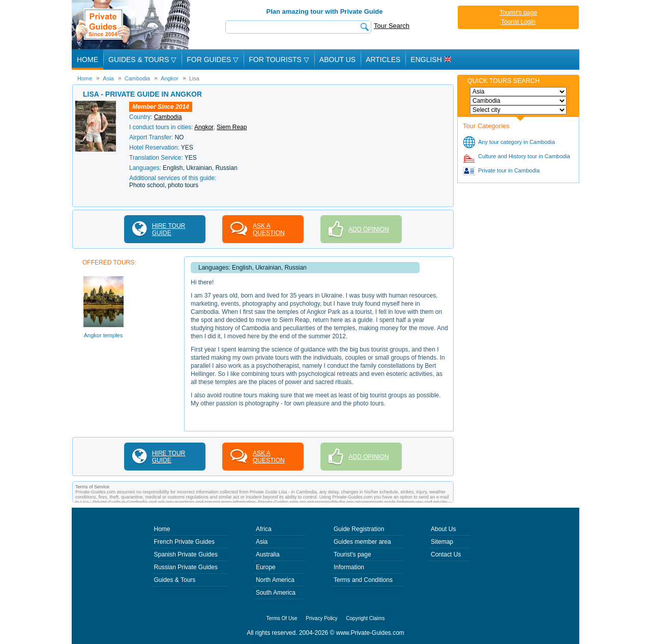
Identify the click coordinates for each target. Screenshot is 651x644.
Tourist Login (518, 22)
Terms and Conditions (363, 580)
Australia (268, 554)
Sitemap (442, 542)
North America (275, 580)
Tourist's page (518, 13)
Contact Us (446, 554)
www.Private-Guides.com (370, 633)
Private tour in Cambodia (509, 170)
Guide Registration (359, 529)
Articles (383, 60)
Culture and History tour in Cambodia (524, 156)
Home (87, 60)
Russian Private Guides (186, 567)
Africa (264, 529)
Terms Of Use (282, 618)
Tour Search (392, 26)
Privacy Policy (321, 618)
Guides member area (362, 542)
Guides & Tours (175, 580)
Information (349, 567)
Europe (266, 567)
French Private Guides (184, 542)
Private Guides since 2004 (132, 25)
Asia (262, 542)
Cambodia (168, 117)
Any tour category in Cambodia (516, 142)
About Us (337, 60)
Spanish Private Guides (186, 554)
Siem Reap (232, 127)
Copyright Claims (365, 618)
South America (276, 593)
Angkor (204, 127)
